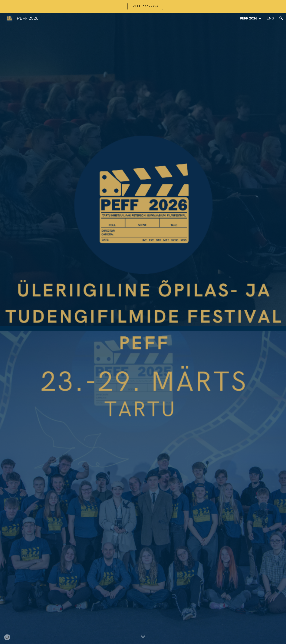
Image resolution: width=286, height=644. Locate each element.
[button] (281, 18)
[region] (143, 6)
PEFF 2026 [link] (249, 18)
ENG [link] (270, 18)
